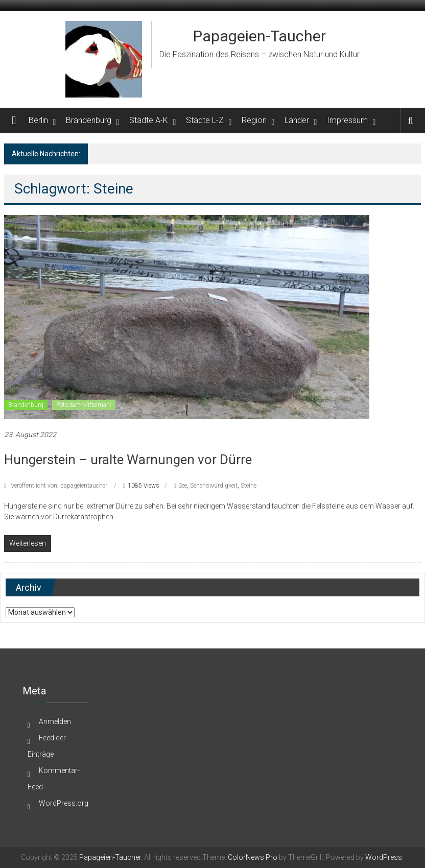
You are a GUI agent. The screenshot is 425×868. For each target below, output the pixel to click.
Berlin (38, 120)
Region (254, 120)
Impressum (347, 120)
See (183, 486)
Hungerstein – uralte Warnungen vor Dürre (128, 460)
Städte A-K (149, 120)
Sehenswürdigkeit (214, 486)
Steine (249, 486)
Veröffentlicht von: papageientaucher (59, 486)
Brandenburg (89, 120)
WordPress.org (64, 803)
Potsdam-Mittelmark (84, 405)
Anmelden (55, 721)
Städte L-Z (205, 120)
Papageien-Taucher (259, 36)
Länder (297, 120)
